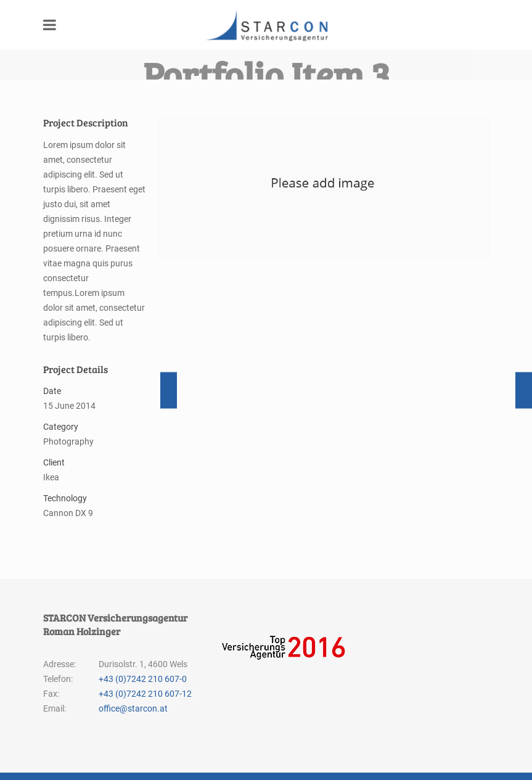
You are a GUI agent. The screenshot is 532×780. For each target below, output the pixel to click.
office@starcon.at (133, 701)
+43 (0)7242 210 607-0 (143, 671)
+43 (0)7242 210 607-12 (145, 686)
